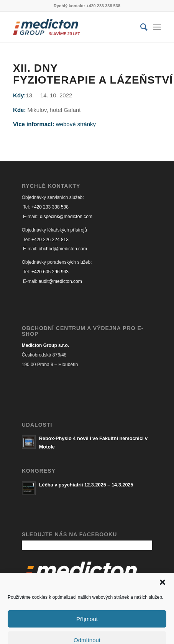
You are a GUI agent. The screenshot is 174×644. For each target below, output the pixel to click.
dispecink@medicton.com (66, 217)
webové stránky (76, 124)
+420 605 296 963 (50, 272)
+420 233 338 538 (50, 207)
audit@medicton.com (60, 281)
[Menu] (157, 27)
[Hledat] (140, 27)
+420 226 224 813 (50, 240)
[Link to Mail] (155, 633)
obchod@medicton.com (63, 249)
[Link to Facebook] (144, 633)
